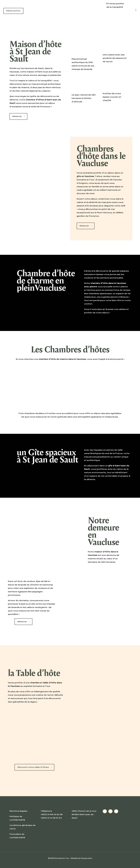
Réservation (13, 11)
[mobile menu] (136, 10)
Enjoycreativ (87, 858)
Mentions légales (18, 811)
